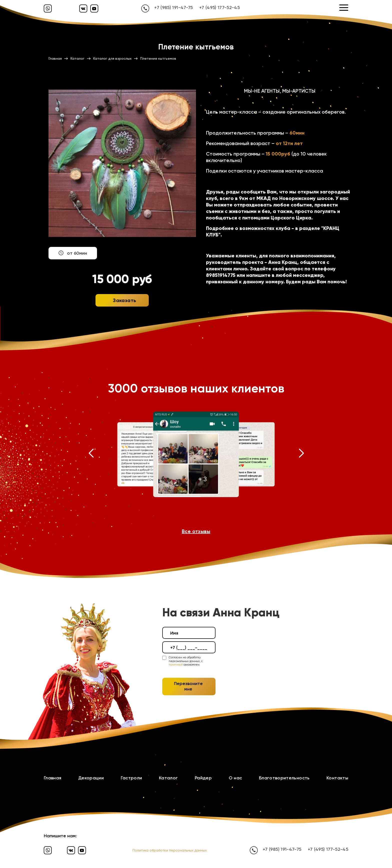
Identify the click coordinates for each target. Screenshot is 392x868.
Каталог (168, 778)
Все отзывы (196, 531)
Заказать (124, 300)
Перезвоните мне (188, 686)
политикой (176, 665)
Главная (53, 778)
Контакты (337, 778)
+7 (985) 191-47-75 (173, 7)
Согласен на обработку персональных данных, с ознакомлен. (186, 661)
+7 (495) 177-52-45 (219, 7)
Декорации (91, 778)
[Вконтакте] (83, 8)
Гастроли (131, 778)
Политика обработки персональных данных (170, 850)
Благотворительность (284, 778)
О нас (235, 778)
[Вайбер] (48, 8)
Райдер (203, 778)
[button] (91, 454)
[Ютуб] (94, 8)
